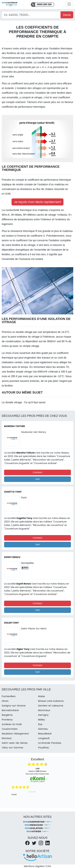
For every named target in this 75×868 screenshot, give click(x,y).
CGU (49, 866)
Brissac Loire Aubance (51, 701)
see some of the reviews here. (37, 774)
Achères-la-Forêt (12, 724)
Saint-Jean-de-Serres (15, 743)
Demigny (43, 715)
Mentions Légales (34, 866)
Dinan (5, 701)
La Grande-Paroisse (50, 743)
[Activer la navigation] (69, 4)
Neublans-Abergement (15, 734)
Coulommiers (10, 729)
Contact (37, 472)
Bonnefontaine (10, 710)
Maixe (41, 696)
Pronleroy (7, 720)
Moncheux (44, 710)
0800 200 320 (44, 4)
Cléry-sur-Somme (12, 748)
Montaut (7, 738)
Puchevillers (9, 696)
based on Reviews (37, 770)
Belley (42, 720)
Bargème (7, 715)
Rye (40, 724)
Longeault (44, 738)
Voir (38, 479)
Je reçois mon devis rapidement (37, 202)
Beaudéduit (45, 734)
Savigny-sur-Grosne (14, 706)
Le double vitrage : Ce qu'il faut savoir (24, 402)
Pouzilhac (44, 748)
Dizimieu (43, 729)
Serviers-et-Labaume (51, 706)
